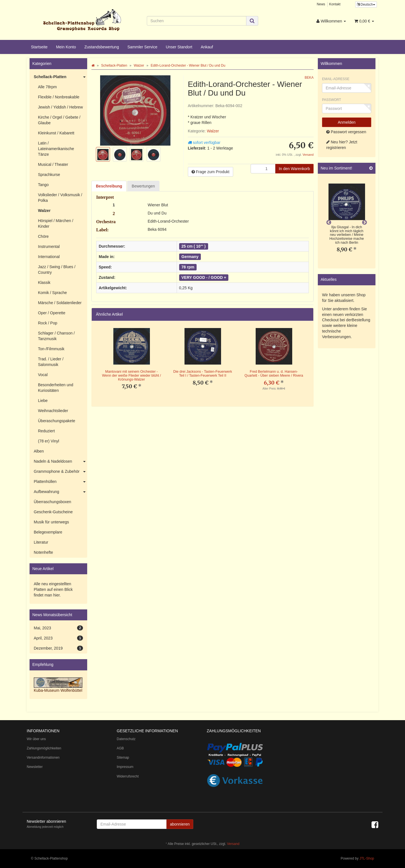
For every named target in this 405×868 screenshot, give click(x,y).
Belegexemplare (48, 532)
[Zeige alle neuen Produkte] (371, 168)
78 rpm (188, 267)
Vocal (43, 375)
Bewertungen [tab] (143, 186)
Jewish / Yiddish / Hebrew (60, 107)
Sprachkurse (49, 175)
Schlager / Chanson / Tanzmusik (56, 336)
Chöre (43, 236)
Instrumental (49, 247)
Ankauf (207, 47)
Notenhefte (43, 552)
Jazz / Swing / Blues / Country (57, 270)
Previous (329, 223)
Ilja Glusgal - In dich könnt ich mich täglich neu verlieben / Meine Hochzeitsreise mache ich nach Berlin (347, 235)
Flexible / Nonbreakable (59, 97)
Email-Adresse (336, 79)
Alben (39, 451)
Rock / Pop (48, 323)
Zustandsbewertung (102, 47)
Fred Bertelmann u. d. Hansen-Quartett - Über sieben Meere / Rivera (274, 374)
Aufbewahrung (60, 492)
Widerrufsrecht (128, 776)
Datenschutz (126, 739)
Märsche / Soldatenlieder (60, 303)
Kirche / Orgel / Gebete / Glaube (59, 120)
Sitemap (123, 758)
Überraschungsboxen (52, 502)
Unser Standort (179, 47)
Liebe (43, 401)
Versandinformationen (43, 758)
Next (364, 223)
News (321, 4)
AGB (120, 748)
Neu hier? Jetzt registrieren (342, 145)
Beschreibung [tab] (109, 186)
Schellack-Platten (60, 77)
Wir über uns (36, 739)
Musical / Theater (53, 164)
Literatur (41, 542)
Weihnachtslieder (53, 411)
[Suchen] (197, 21)
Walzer (213, 131)
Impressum (125, 767)
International (49, 257)
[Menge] (263, 169)
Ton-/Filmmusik (51, 349)
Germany (190, 257)
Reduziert (46, 431)
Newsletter (35, 767)
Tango (43, 185)
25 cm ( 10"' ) (193, 246)
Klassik (44, 282)
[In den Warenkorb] (294, 169)
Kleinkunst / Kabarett (56, 133)
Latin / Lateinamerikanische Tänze (56, 149)
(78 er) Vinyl (49, 441)
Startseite (39, 47)
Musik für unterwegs (51, 522)
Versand (308, 155)
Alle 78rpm (47, 87)
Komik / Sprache (52, 293)
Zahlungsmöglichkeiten (44, 748)
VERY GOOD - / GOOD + (204, 277)
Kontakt (335, 4)
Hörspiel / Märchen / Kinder (56, 223)
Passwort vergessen (346, 132)
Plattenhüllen (60, 482)
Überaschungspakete (57, 421)
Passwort (332, 100)
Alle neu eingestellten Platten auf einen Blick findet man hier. (53, 589)
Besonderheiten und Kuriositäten (56, 388)
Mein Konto (66, 47)
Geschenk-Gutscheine (53, 512)
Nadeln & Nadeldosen (60, 462)
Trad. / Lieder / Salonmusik (51, 362)
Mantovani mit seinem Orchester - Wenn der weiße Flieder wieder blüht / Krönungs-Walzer (132, 375)
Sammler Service (142, 47)
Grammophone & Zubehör (60, 472)
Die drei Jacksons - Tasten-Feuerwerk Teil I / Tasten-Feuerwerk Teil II (203, 374)
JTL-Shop (367, 858)
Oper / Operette (52, 313)
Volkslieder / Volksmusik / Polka (60, 198)
